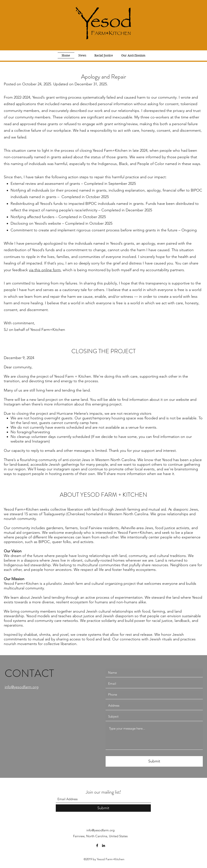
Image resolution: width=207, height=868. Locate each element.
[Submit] (154, 761)
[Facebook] (97, 845)
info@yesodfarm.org (100, 830)
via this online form (45, 270)
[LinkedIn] (103, 845)
